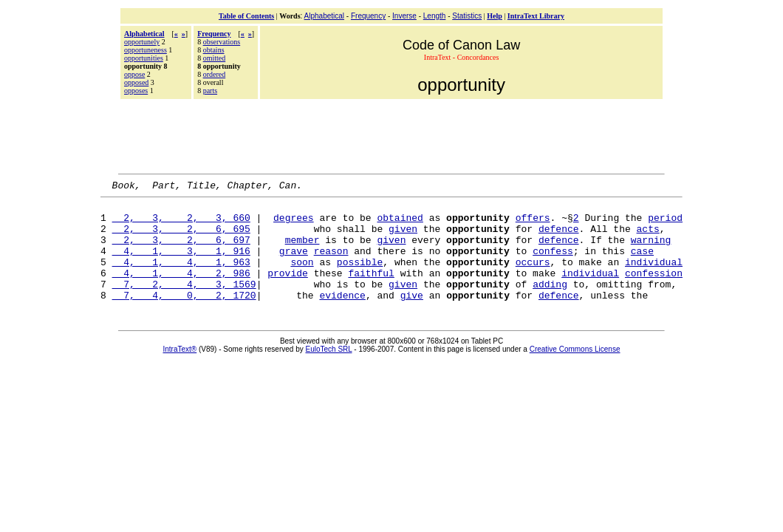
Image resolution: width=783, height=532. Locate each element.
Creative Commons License (575, 371)
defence (559, 237)
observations (222, 42)
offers (533, 224)
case (642, 264)
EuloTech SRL (329, 371)
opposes (136, 91)
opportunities (144, 58)
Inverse (404, 16)
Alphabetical (324, 16)
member (302, 250)
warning (651, 250)
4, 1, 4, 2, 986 (181, 290)
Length (435, 16)
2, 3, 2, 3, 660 (181, 224)
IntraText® (180, 371)
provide (288, 290)
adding (550, 304)
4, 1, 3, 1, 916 (181, 264)
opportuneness (146, 50)
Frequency (368, 16)
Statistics (467, 16)
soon (302, 277)
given (403, 237)
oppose (134, 74)
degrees (294, 224)
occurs (533, 277)
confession (654, 290)
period (665, 224)
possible (360, 277)
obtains (214, 50)
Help (495, 16)
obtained (400, 224)
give (412, 317)
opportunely (142, 42)
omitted (215, 58)
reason (331, 264)
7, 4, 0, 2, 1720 (184, 317)
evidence (342, 317)
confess (553, 264)
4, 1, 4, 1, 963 (181, 277)
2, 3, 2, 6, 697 (181, 250)
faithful (371, 290)
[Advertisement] (391, 134)
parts (210, 91)
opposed (136, 82)
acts (648, 237)
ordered (215, 74)
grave (294, 264)
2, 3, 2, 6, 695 (181, 237)
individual (654, 277)
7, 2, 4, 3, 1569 (184, 304)
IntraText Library (536, 16)
